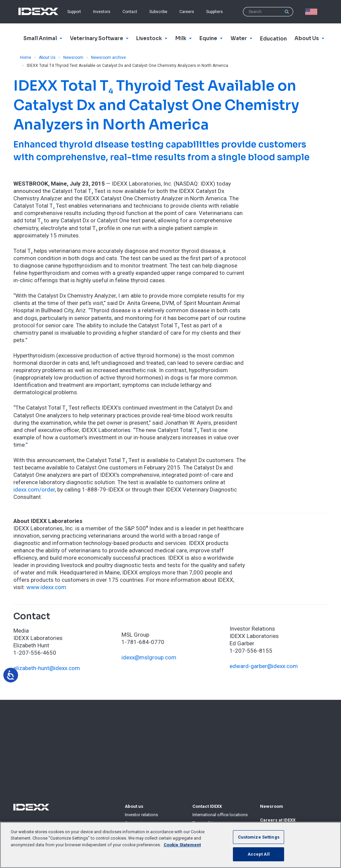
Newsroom (73, 58)
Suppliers (215, 12)
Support (74, 12)
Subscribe (158, 12)
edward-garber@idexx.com (264, 666)
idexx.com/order (34, 490)
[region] (170, 845)
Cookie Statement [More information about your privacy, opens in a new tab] (182, 845)
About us (134, 806)
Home (26, 58)
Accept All (259, 854)
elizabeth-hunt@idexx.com (47, 668)
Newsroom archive (108, 58)
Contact (130, 12)
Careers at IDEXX (278, 820)
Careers (187, 12)
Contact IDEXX (207, 806)
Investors (102, 12)
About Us (47, 58)
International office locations (220, 815)
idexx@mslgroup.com (149, 657)
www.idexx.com (46, 587)
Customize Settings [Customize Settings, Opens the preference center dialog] (259, 837)
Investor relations (141, 815)
